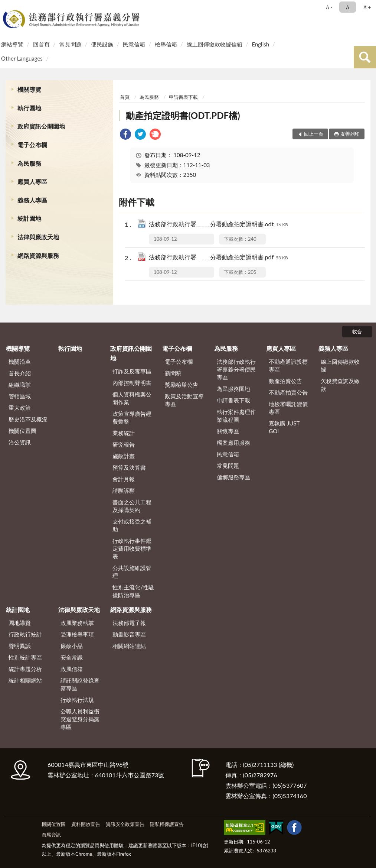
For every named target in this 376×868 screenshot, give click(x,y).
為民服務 (29, 163)
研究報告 (124, 444)
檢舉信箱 (166, 44)
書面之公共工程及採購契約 (132, 506)
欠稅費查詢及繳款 (340, 385)
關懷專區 (228, 431)
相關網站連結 (129, 646)
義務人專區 (32, 200)
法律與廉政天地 (38, 237)
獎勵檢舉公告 (182, 385)
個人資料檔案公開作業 (132, 398)
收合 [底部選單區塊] (357, 331)
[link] (125, 135)
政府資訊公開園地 (41, 126)
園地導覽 (20, 623)
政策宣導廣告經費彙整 (132, 417)
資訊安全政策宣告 (125, 824)
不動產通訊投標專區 (288, 365)
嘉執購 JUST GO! (284, 427)
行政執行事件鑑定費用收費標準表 (132, 548)
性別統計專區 (25, 657)
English (260, 44)
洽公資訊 (20, 442)
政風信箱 (72, 669)
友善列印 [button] (350, 134)
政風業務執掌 (77, 623)
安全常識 (72, 657)
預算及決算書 (129, 467)
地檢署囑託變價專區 (288, 408)
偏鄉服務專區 (233, 477)
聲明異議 (20, 646)
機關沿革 (20, 362)
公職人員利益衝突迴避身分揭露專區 (80, 719)
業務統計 (124, 433)
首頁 (125, 97)
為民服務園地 (233, 389)
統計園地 (29, 218)
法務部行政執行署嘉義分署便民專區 (236, 369)
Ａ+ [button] (367, 7)
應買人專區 (32, 182)
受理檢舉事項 (77, 634)
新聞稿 (173, 373)
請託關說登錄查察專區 (80, 684)
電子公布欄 (32, 145)
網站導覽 (12, 44)
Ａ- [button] (329, 7)
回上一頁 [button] (314, 134)
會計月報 (124, 479)
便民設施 (102, 44)
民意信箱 (134, 44)
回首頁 (41, 44)
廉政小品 (72, 646)
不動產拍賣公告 (288, 392)
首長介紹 (20, 373)
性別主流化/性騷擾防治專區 (133, 591)
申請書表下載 (183, 97)
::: (7, 7)
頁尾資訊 (51, 835)
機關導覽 (29, 89)
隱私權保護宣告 (167, 824)
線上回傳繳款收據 (340, 365)
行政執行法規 (77, 700)
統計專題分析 (25, 669)
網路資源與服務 (38, 255)
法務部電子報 (129, 623)
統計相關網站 (25, 680)
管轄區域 (20, 396)
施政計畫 (124, 456)
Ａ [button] (348, 7)
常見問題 (71, 44)
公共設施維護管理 (132, 572)
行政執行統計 (25, 634)
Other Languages (22, 58)
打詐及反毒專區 (132, 371)
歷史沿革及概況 (28, 419)
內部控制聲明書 (132, 383)
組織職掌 (20, 385)
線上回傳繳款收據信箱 (215, 44)
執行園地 (29, 108)
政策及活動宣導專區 (184, 400)
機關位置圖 (22, 431)
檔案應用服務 (233, 443)
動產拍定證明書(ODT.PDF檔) (183, 115)
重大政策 (20, 408)
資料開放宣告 (86, 824)
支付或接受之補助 (132, 525)
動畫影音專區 (129, 634)
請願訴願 (124, 490)
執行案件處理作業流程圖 (236, 416)
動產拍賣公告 (285, 381)
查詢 (365, 57)
